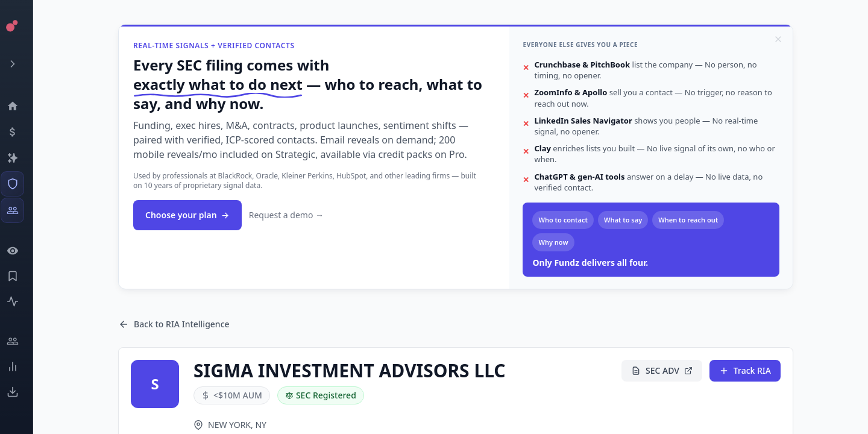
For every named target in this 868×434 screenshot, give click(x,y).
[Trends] (21, 366)
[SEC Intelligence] (21, 184)
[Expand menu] (21, 64)
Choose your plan (187, 215)
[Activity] (21, 301)
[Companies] (21, 158)
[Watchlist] (21, 251)
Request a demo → (286, 215)
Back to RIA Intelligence (174, 324)
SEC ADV (662, 370)
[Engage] (21, 341)
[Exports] (21, 392)
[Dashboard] (21, 106)
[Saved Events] (21, 276)
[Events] (21, 132)
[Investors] (21, 210)
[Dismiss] (778, 39)
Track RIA (745, 370)
